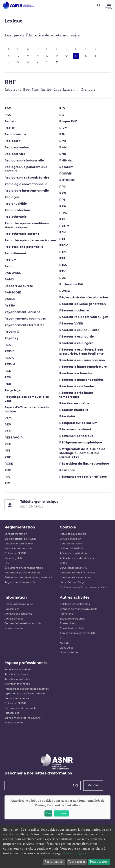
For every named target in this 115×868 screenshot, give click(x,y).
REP (8, 425)
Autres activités (75, 597)
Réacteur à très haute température (76, 395)
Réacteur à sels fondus (77, 386)
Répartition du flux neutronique (84, 464)
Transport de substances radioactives (27, 689)
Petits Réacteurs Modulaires (77, 558)
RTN (63, 252)
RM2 (63, 141)
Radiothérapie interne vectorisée (30, 240)
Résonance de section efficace (83, 477)
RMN (63, 148)
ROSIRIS (65, 174)
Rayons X (12, 332)
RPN (63, 193)
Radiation (12, 122)
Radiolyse (12, 197)
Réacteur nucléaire (74, 311)
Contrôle (68, 527)
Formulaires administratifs (20, 708)
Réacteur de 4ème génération (83, 304)
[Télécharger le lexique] (57, 505)
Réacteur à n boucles (76, 373)
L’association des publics (19, 544)
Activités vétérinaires (17, 684)
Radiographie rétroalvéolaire (27, 178)
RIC (7, 483)
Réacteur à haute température (83, 367)
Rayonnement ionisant (22, 312)
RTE (62, 239)
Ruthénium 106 (71, 285)
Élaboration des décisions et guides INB (28, 578)
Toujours (61, 813)
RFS (7, 451)
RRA (63, 206)
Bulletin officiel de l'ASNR (20, 539)
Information (16, 597)
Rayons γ (11, 338)
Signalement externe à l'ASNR (23, 718)
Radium (11, 260)
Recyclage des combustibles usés (27, 399)
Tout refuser (77, 862)
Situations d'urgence (72, 619)
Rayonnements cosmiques (25, 319)
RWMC (65, 291)
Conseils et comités (72, 628)
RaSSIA (10, 306)
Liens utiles (66, 648)
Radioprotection (17, 210)
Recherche (66, 614)
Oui (48, 813)
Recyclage (12, 390)
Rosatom (66, 167)
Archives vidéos (14, 619)
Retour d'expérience (17, 699)
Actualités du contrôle (73, 534)
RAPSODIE (13, 293)
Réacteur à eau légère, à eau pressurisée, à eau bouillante (81, 352)
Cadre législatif (14, 558)
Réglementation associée (20, 582)
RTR (62, 258)
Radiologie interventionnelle (27, 191)
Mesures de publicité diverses (22, 573)
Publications (12, 609)
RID (62, 108)
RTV (62, 272)
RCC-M (10, 364)
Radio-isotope (15, 135)
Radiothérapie (15, 217)
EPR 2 (63, 563)
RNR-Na (65, 161)
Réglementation (20, 527)
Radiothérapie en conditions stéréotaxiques (27, 225)
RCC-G (10, 358)
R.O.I (8, 115)
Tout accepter (99, 862)
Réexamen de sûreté (75, 430)
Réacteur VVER (71, 324)
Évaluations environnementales (24, 568)
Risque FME (68, 122)
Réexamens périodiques (75, 553)
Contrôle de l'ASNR (71, 544)
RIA (7, 477)
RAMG (9, 280)
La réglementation (16, 534)
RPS (62, 200)
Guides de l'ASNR (15, 553)
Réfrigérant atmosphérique (81, 443)
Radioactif (12, 141)
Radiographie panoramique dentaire (26, 169)
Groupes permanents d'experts (79, 609)
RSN (63, 232)
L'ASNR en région (71, 539)
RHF (8, 470)
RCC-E (9, 351)
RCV (8, 377)
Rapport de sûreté (19, 286)
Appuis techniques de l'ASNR (77, 633)
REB (8, 384)
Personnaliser (54, 862)
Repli (8, 431)
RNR (63, 154)
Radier (10, 128)
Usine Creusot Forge (72, 582)
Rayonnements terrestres (24, 325)
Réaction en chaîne (74, 404)
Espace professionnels (26, 663)
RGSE (9, 464)
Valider (93, 785)
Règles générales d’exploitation (84, 298)
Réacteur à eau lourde (76, 337)
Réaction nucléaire (74, 410)
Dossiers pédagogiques (19, 604)
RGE (8, 457)
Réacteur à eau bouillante (79, 330)
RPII (62, 187)
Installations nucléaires (18, 670)
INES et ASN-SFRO (71, 549)
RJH (62, 135)
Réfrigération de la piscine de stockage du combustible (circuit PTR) (82, 453)
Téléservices (12, 713)
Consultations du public (19, 549)
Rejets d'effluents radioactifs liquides (27, 410)
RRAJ (63, 213)
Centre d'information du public (23, 623)
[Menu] (109, 5)
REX (8, 444)
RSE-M (64, 226)
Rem (8, 418)
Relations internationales (75, 604)
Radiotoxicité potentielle (24, 247)
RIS (62, 115)
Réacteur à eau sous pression (82, 360)
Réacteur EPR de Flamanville (77, 573)
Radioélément (15, 254)
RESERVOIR (14, 438)
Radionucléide (16, 204)
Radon (10, 267)
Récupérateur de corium (78, 423)
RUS (62, 278)
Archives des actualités (18, 614)
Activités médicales (16, 674)
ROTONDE (67, 180)
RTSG (63, 265)
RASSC (10, 299)
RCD (8, 371)
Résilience (67, 470)
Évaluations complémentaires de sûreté (84, 587)
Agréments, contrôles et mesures (25, 694)
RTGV (64, 245)
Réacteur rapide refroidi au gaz (84, 317)
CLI (62, 638)
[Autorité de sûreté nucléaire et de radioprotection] (18, 5)
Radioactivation (17, 148)
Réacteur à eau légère (76, 343)
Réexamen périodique (76, 436)
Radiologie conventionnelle (26, 184)
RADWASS (13, 273)
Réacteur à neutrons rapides (81, 380)
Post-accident (68, 623)
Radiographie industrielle (24, 161)
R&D (8, 108)
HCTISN (64, 643)
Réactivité (67, 417)
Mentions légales (74, 853)
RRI (62, 219)
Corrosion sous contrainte (75, 578)
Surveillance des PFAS (73, 568)
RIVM (63, 128)
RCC (8, 345)
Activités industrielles (17, 679)
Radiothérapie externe (22, 234)
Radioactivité (15, 154)
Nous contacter (14, 628)
